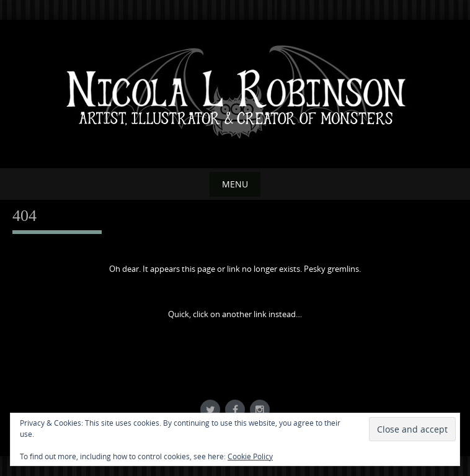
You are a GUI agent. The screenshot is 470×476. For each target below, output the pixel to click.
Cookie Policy (250, 456)
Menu (235, 184)
